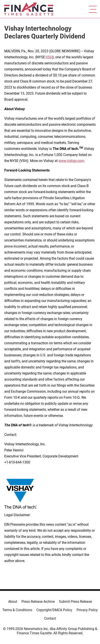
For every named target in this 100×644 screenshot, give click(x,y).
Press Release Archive (38, 602)
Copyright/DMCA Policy (54, 610)
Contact (50, 618)
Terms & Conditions (17, 610)
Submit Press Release (75, 602)
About (13, 602)
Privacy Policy (87, 610)
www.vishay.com (71, 161)
